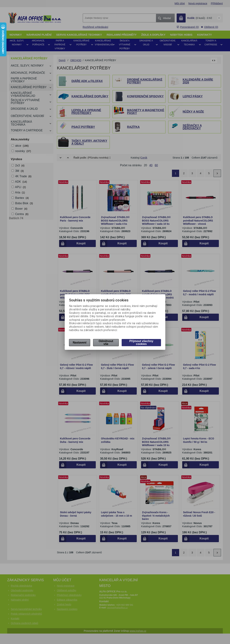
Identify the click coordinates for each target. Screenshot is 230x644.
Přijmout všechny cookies (141, 343)
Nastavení (80, 343)
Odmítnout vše (106, 343)
